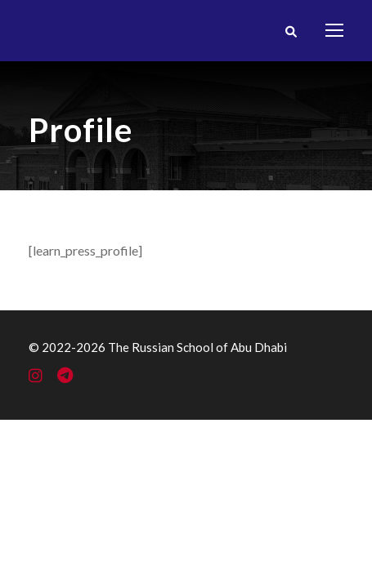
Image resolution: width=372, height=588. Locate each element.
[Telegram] (65, 376)
